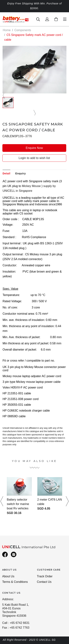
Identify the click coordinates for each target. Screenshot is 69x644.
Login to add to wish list (34, 158)
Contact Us (44, 582)
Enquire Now (34, 148)
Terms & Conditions (15, 582)
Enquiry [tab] (21, 173)
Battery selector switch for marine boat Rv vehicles (18, 504)
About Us (8, 576)
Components (23, 30)
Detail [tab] (6, 173)
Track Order (45, 576)
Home (7, 30)
